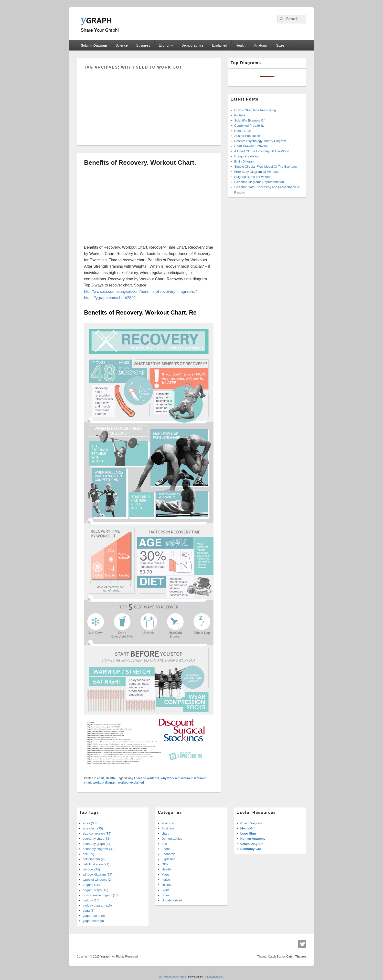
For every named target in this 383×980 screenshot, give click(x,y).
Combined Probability (249, 126)
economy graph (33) (97, 844)
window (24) (91, 869)
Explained (220, 45)
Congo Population (247, 156)
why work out (170, 778)
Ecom (165, 849)
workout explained (131, 783)
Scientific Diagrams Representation (259, 182)
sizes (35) (90, 823)
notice (166, 880)
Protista (240, 115)
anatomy (168, 823)
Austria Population (247, 136)
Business (143, 45)
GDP (165, 864)
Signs (165, 890)
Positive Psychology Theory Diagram (260, 141)
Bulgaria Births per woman (253, 177)
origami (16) (91, 885)
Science (122, 45)
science (167, 885)
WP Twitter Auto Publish (173, 977)
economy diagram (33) (99, 849)
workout (187, 778)
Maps (165, 874)
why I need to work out (143, 778)
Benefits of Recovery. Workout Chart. (140, 163)
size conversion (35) (97, 833)
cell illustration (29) (96, 864)
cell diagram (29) (95, 859)
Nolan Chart (243, 131)
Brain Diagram (244, 161)
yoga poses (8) (93, 921)
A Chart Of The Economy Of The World (262, 151)
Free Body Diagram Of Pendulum (258, 172)
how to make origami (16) (101, 895)
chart (101, 778)
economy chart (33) (96, 839)
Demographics (192, 45)
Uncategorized (172, 900)
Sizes (280, 45)
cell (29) (88, 854)
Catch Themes (296, 957)
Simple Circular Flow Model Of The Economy (266, 167)
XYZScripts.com (215, 977)
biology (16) (91, 900)
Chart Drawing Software (251, 146)
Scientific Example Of (249, 120)
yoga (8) (89, 911)
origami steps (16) (96, 890)
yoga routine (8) (94, 916)
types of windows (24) (98, 880)
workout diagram (105, 783)
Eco (164, 844)
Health (241, 45)
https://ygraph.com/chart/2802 (110, 298)
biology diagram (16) (97, 905)
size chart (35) (93, 828)
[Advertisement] (149, 104)
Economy (166, 45)
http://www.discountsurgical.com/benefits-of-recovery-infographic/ (140, 291)
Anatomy (261, 45)
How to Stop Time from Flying (255, 110)
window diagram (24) (98, 874)
